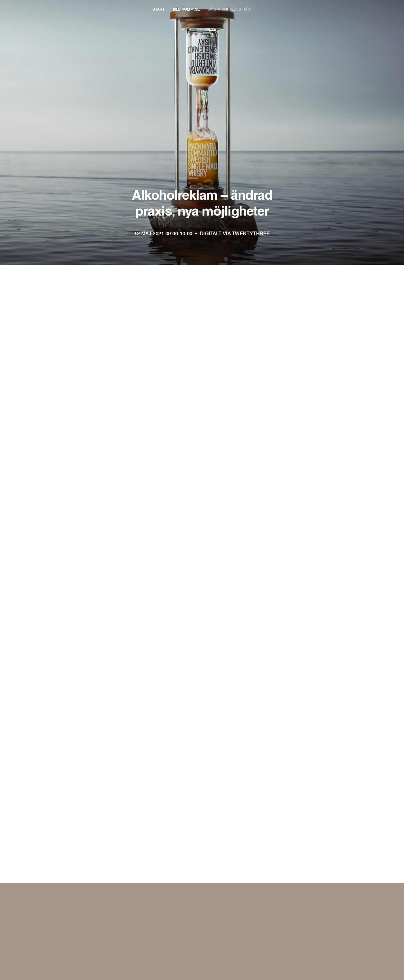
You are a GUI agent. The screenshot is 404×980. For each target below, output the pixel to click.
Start (159, 9)
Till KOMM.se (186, 9)
